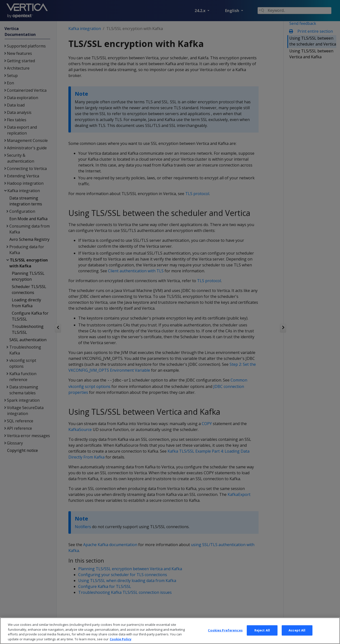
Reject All (262, 637)
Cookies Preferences (225, 637)
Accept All (297, 637)
